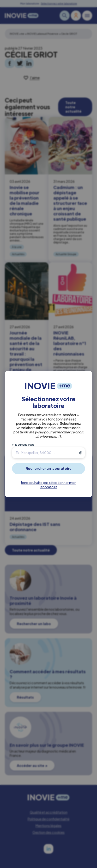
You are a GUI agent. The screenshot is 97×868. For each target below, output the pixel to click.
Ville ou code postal (24, 445)
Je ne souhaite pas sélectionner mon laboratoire (48, 485)
